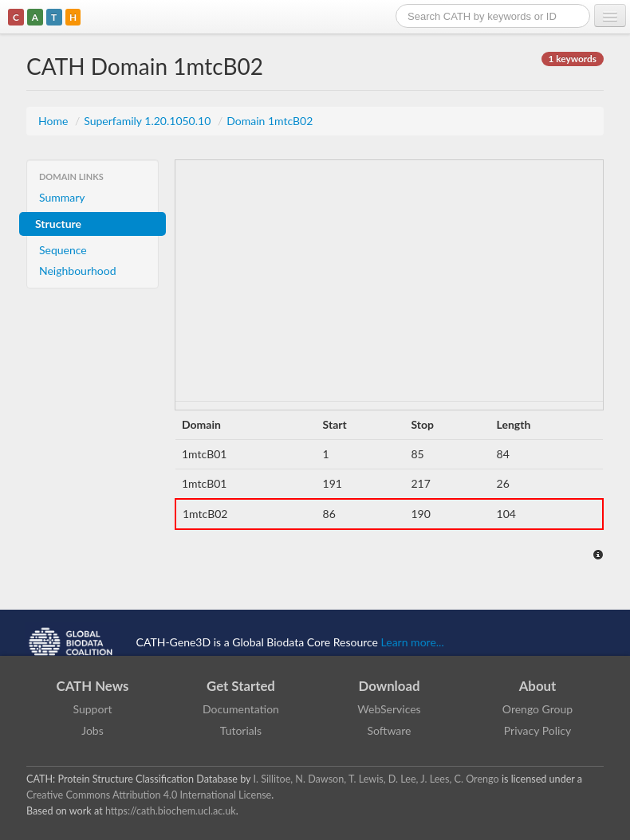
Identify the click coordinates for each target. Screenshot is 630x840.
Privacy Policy (537, 730)
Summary (62, 197)
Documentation (241, 709)
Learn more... (413, 641)
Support (92, 709)
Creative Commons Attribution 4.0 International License (149, 795)
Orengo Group (537, 709)
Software (390, 730)
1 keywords (573, 59)
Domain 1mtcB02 (270, 121)
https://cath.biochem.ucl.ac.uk (171, 811)
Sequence (63, 250)
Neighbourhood (78, 271)
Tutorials (241, 730)
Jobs (93, 730)
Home (55, 121)
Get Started (241, 686)
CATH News (93, 686)
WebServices (389, 709)
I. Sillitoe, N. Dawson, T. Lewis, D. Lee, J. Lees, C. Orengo (376, 779)
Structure (58, 224)
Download (390, 686)
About (538, 686)
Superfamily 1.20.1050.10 (149, 121)
